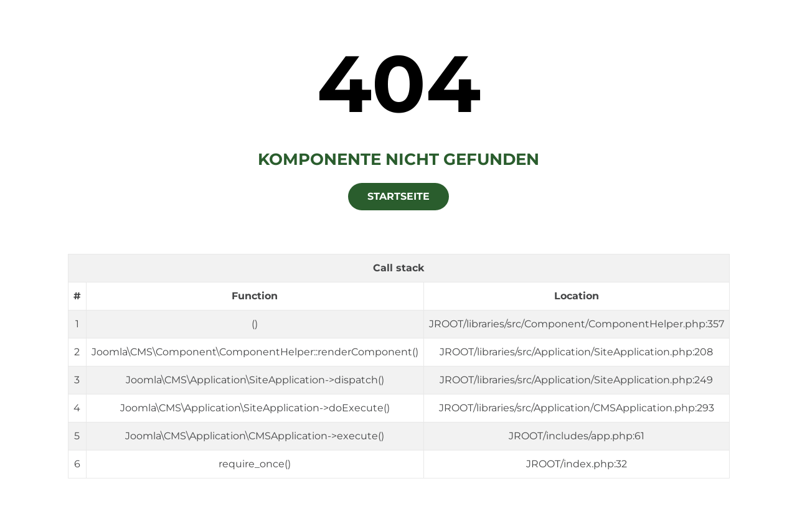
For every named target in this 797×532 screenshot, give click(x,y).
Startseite (398, 196)
